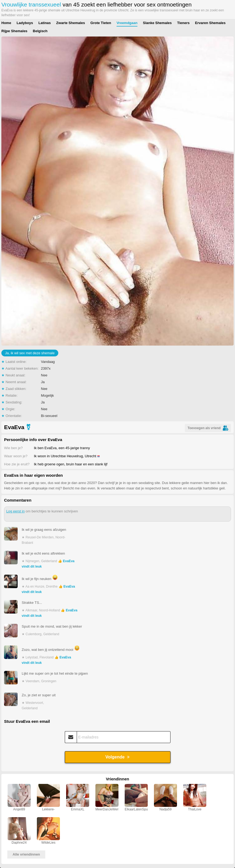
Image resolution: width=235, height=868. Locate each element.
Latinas (45, 23)
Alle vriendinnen (26, 854)
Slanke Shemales (157, 23)
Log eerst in (15, 511)
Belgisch (40, 31)
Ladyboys (25, 23)
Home (6, 23)
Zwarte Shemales (70, 23)
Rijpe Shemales (14, 31)
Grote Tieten (101, 23)
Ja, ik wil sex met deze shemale (30, 353)
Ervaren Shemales (210, 23)
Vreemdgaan (127, 23)
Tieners (183, 23)
